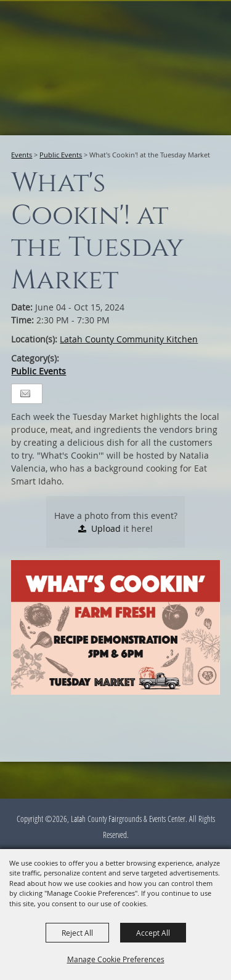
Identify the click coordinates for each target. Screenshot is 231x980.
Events (22, 155)
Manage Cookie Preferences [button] (116, 959)
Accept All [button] (153, 933)
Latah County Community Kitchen (129, 339)
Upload (106, 528)
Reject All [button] (77, 933)
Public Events (61, 155)
